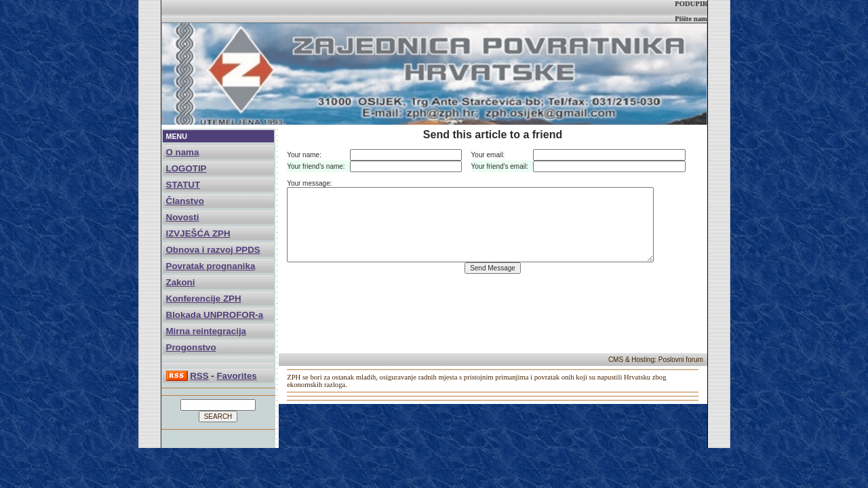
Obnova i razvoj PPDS (213, 250)
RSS (199, 376)
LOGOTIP (186, 168)
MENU (177, 136)
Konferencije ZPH (204, 299)
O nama (183, 152)
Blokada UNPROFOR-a (215, 315)
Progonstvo (191, 347)
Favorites (236, 376)
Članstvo (185, 201)
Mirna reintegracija (206, 331)
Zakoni (181, 282)
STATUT (183, 185)
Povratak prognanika (211, 266)
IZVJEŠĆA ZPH (198, 233)
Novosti (183, 217)
